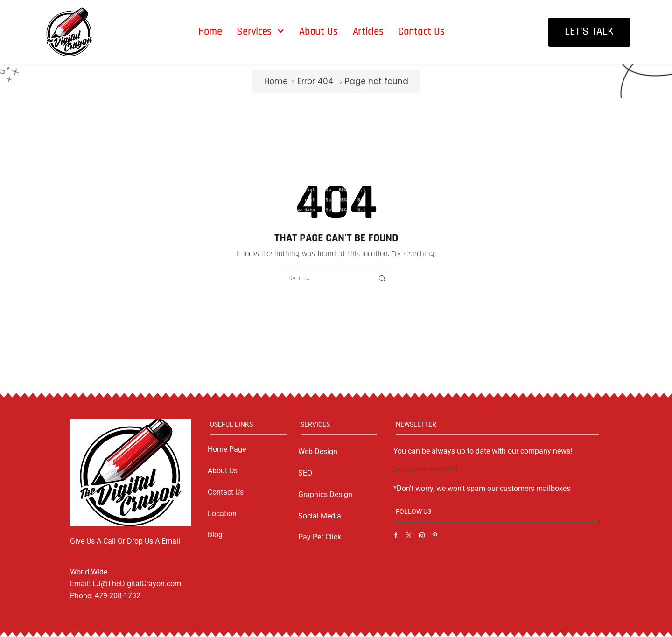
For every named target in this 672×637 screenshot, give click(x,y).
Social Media (320, 516)
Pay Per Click (320, 537)
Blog (215, 535)
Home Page (227, 449)
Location (222, 514)
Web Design (318, 451)
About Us (223, 471)
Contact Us (226, 492)
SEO (305, 473)
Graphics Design (325, 494)
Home (276, 81)
